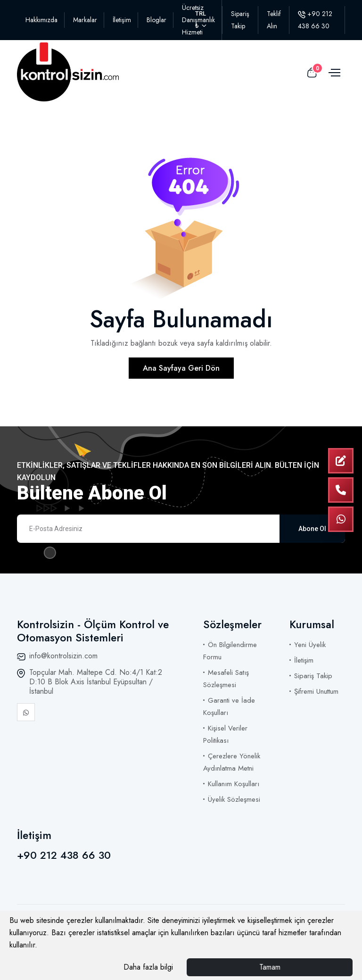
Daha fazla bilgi (148, 967)
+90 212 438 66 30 (64, 855)
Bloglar (156, 20)
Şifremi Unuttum (316, 691)
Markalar (85, 20)
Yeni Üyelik (310, 645)
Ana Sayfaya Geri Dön (181, 368)
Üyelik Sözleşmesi (234, 799)
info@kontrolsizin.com (63, 656)
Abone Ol (312, 529)
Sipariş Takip (313, 676)
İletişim (122, 20)
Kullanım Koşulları (234, 784)
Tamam (270, 967)
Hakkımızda (41, 20)
